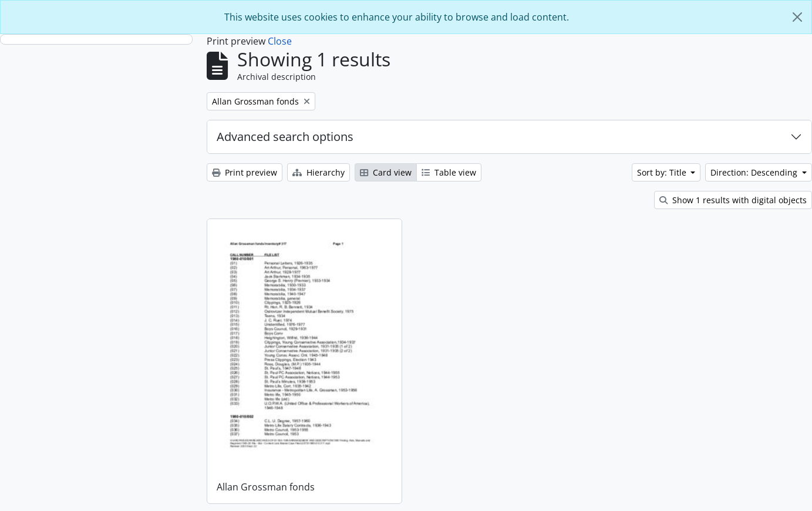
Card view (386, 172)
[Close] (797, 17)
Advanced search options (285, 137)
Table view (449, 172)
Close (280, 41)
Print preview (245, 172)
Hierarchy (319, 172)
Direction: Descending (755, 172)
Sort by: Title (663, 172)
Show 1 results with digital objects (733, 200)
